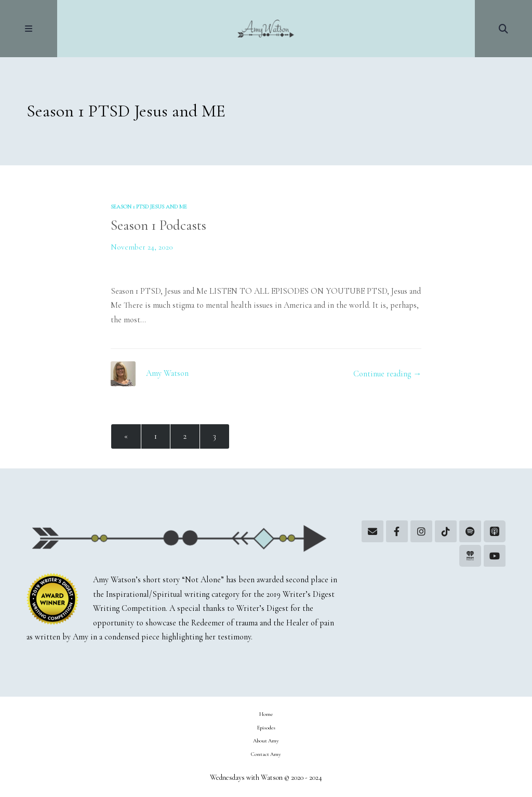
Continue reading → (387, 374)
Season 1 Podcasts (158, 225)
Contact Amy (266, 754)
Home (266, 714)
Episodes (266, 728)
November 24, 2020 (142, 247)
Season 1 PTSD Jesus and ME (149, 207)
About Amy (266, 741)
